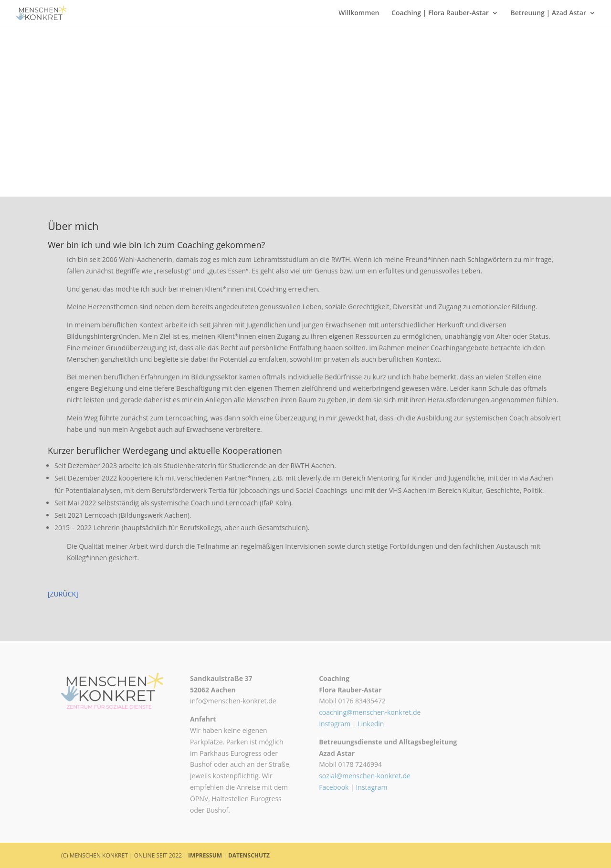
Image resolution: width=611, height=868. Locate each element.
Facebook (334, 787)
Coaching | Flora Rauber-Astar (440, 13)
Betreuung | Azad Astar (548, 13)
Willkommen (359, 13)
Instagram (335, 724)
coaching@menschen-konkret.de (370, 712)
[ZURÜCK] (63, 594)
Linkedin (371, 724)
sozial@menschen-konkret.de (365, 776)
